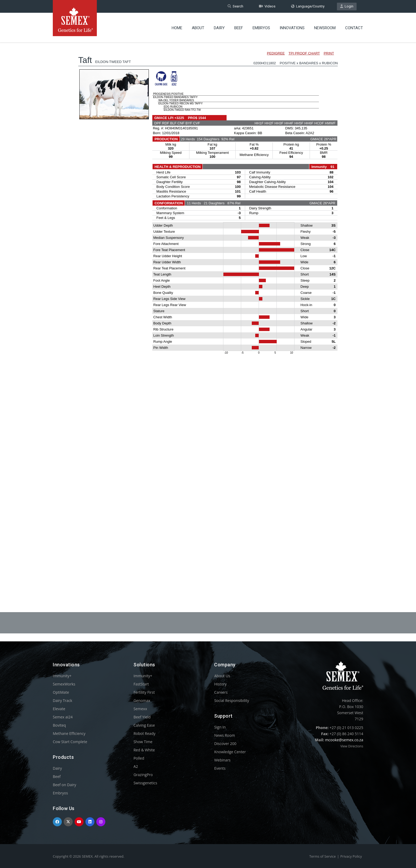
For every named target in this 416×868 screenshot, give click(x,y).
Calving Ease (144, 725)
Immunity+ (62, 676)
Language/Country (308, 6)
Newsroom (325, 28)
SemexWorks (64, 684)
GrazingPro (143, 775)
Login (347, 6)
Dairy (219, 28)
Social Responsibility (231, 700)
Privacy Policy (351, 856)
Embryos (261, 28)
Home (177, 28)
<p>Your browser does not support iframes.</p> (208, 313)
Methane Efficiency (69, 733)
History (220, 684)
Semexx (140, 709)
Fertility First (144, 692)
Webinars (222, 760)
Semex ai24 (63, 717)
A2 (136, 766)
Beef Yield (142, 717)
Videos (267, 6)
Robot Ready (144, 733)
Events (220, 768)
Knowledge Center (230, 752)
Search (235, 6)
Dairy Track (62, 700)
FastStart (141, 684)
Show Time (143, 742)
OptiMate (61, 692)
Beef (239, 28)
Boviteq (59, 725)
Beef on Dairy (64, 785)
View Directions (352, 746)
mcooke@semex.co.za (344, 740)
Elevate (59, 709)
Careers (221, 692)
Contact (354, 28)
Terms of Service (323, 856)
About (198, 28)
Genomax (142, 700)
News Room (224, 735)
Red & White (144, 750)
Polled (139, 758)
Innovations (292, 28)
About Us (222, 676)
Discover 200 (225, 744)
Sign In (220, 727)
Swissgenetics (145, 783)
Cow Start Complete (70, 742)
